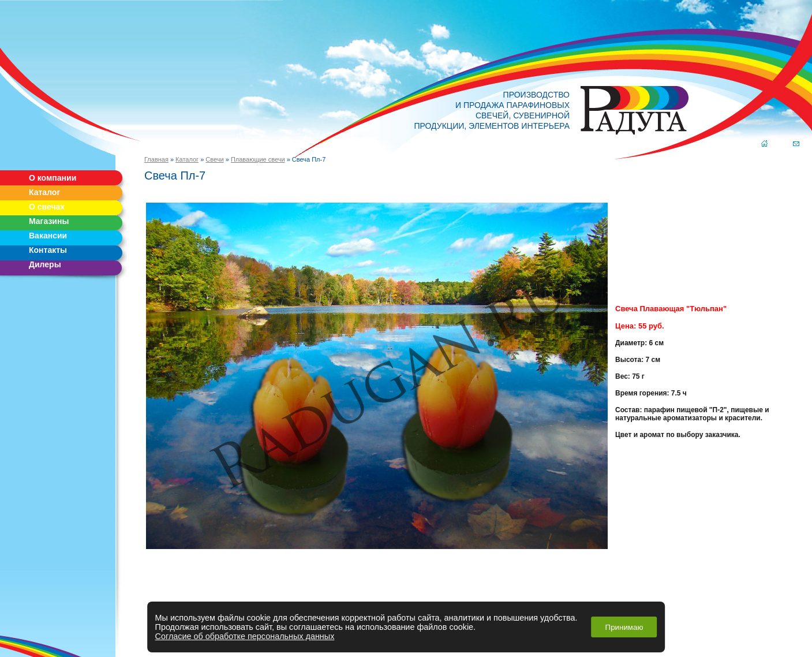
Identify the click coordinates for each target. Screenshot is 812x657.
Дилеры (45, 264)
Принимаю (624, 627)
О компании (53, 178)
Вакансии (48, 236)
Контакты (48, 250)
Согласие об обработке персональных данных (245, 636)
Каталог (44, 192)
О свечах (47, 207)
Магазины (49, 221)
